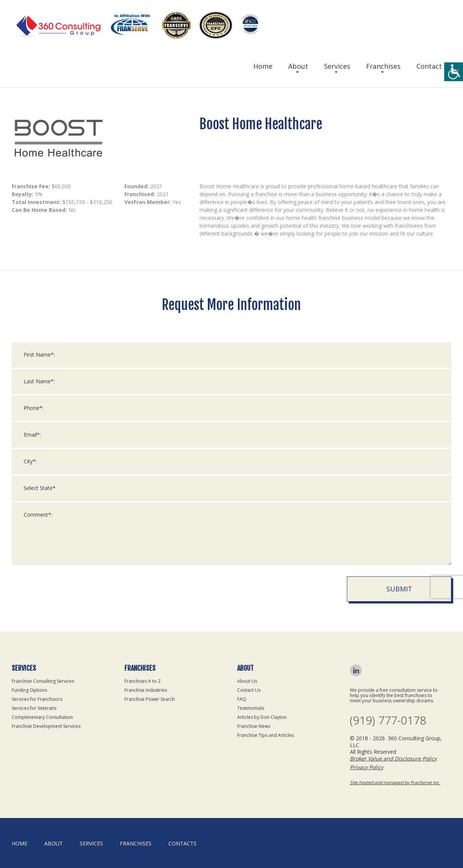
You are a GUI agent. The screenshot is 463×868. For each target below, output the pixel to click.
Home (263, 66)
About (298, 66)
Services (337, 66)
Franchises (383, 66)
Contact (429, 66)
